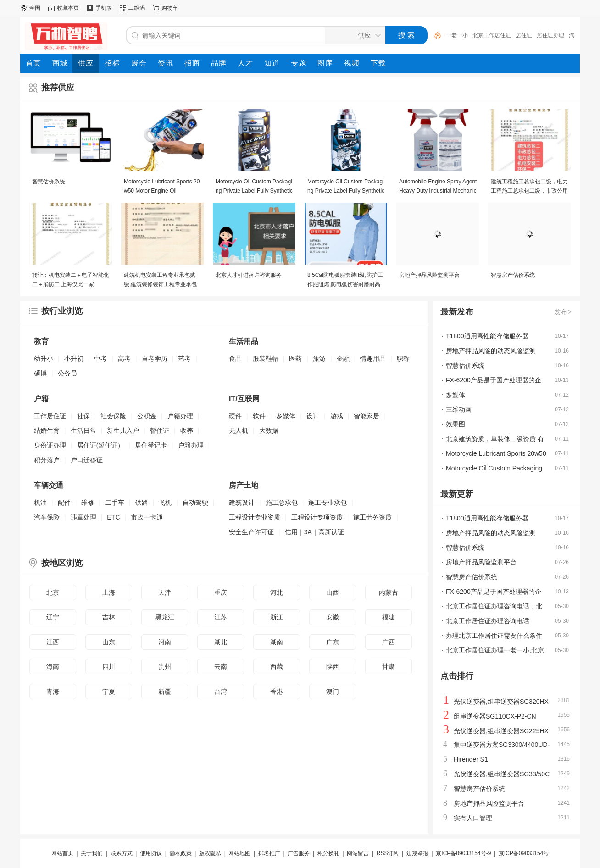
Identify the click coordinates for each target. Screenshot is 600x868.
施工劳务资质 (372, 517)
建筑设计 (242, 503)
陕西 (333, 667)
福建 (389, 617)
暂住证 (160, 431)
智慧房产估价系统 (513, 275)
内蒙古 (389, 592)
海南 (53, 667)
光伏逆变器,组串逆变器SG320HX (501, 702)
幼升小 (44, 359)
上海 (109, 592)
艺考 (184, 359)
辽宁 (53, 617)
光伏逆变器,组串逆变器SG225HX (501, 731)
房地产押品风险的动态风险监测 (491, 351)
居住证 (524, 35)
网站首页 (62, 853)
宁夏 (109, 691)
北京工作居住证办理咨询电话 (488, 621)
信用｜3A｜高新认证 (314, 532)
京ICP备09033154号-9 (463, 853)
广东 (333, 642)
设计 (313, 416)
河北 (277, 592)
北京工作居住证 (492, 35)
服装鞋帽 (266, 359)
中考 (100, 359)
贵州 (165, 667)
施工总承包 (282, 503)
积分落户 (47, 460)
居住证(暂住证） (101, 445)
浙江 (277, 617)
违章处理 (83, 517)
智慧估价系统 (49, 182)
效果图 (456, 424)
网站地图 (239, 853)
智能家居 (367, 416)
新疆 (165, 691)
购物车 (170, 8)
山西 (333, 592)
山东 (109, 642)
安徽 (333, 617)
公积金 (147, 416)
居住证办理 (550, 35)
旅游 (319, 359)
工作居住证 (50, 416)
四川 (109, 667)
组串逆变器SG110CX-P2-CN (495, 716)
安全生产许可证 (251, 532)
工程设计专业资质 (255, 517)
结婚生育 (47, 431)
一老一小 (457, 35)
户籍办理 (180, 416)
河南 (165, 642)
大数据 (269, 431)
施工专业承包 (328, 503)
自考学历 (155, 359)
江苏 (221, 617)
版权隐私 (210, 853)
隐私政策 (181, 853)
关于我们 (92, 853)
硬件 (235, 416)
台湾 (221, 691)
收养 (187, 431)
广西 (389, 642)
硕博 (40, 373)
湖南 (277, 642)
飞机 (165, 503)
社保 (83, 416)
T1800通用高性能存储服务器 (487, 336)
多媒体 (286, 416)
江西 (53, 642)
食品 (235, 359)
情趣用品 (373, 359)
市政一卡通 (147, 517)
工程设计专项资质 (317, 517)
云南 (221, 667)
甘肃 (389, 667)
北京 (53, 592)
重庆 (221, 592)
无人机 (239, 431)
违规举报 (417, 853)
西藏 (277, 667)
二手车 (115, 503)
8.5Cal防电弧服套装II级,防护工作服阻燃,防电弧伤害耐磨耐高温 (345, 284)
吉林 (109, 617)
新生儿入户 (123, 431)
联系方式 (122, 853)
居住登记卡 (151, 445)
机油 (40, 503)
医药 (295, 359)
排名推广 (269, 853)
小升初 (74, 359)
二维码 (137, 8)
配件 (64, 503)
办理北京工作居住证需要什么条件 (494, 636)
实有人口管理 (473, 818)
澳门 (333, 691)
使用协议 (151, 853)
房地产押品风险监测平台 (429, 275)
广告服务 (299, 853)
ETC (113, 517)
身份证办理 (50, 445)
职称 (403, 359)
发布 (563, 312)
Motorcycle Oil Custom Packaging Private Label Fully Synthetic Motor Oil (254, 191)
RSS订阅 (388, 853)
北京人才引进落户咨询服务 (249, 275)
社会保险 (113, 416)
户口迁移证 (87, 460)
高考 (124, 359)
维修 (88, 503)
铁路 (142, 503)
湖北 (221, 642)
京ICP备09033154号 (524, 853)
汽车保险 (47, 517)
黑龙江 (165, 617)
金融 (343, 359)
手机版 (104, 8)
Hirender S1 (471, 759)
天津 (165, 592)
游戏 (337, 416)
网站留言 (358, 853)
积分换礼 (328, 853)
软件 (259, 416)
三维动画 (459, 409)
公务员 (67, 373)
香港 (277, 691)
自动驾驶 (195, 503)
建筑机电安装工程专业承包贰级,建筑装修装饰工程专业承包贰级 (160, 284)
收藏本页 (68, 8)
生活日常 (83, 431)
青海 (53, 691)
